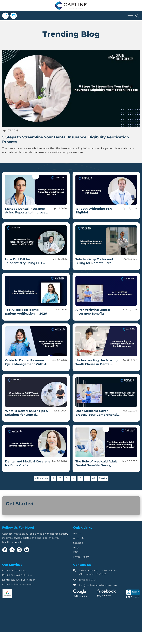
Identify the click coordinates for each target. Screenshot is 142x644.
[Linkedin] (12, 550)
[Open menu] (130, 16)
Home (77, 533)
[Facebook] (5, 550)
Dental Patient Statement (17, 584)
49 (94, 478)
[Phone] (5, 16)
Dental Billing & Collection (17, 575)
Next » (103, 478)
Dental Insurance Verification (19, 580)
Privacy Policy (81, 557)
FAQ (76, 552)
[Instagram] (19, 550)
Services (78, 543)
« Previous (42, 478)
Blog (76, 547)
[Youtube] (27, 550)
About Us (79, 538)
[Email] (14, 16)
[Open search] (137, 16)
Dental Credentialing (14, 570)
